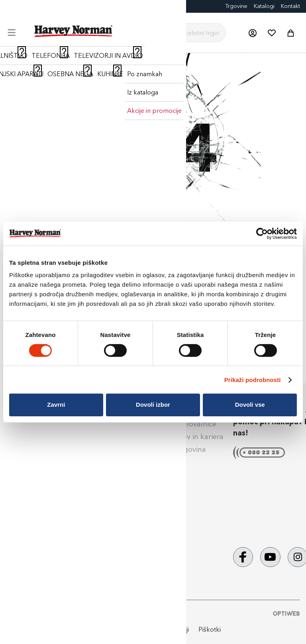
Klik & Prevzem (33, 449)
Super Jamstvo (107, 424)
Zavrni (56, 405)
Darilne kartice (77, 6)
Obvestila (24, 538)
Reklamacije (28, 462)
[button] (252, 33)
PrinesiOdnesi (104, 559)
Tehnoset (97, 534)
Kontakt (290, 6)
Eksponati (114, 6)
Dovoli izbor (153, 405)
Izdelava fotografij (112, 497)
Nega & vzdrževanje (42, 525)
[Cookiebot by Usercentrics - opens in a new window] (262, 233)
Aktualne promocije (115, 547)
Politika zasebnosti (112, 629)
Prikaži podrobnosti (253, 380)
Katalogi (264, 6)
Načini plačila (30, 424)
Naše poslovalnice (186, 424)
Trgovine (236, 6)
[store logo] (74, 31)
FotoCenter (38, 6)
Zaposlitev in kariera (190, 437)
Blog (12, 6)
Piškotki (210, 629)
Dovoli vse (250, 405)
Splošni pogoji (32, 488)
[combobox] (185, 33)
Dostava (22, 437)
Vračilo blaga (30, 475)
